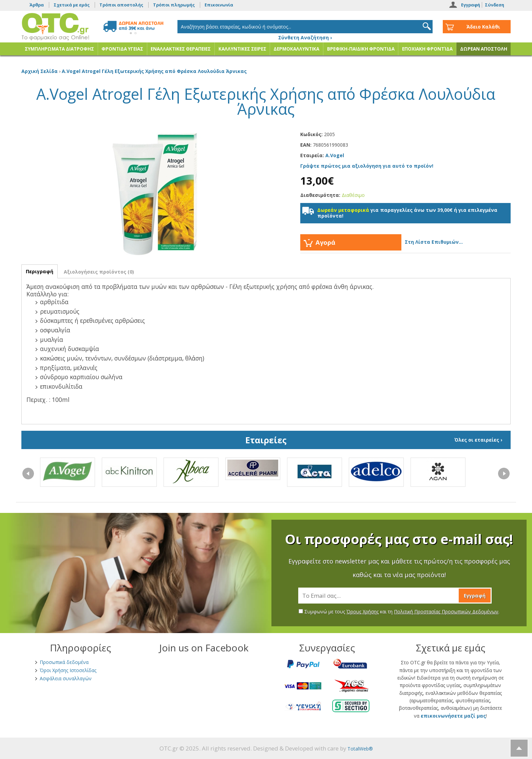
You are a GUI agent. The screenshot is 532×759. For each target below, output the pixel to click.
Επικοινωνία (219, 5)
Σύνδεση (495, 5)
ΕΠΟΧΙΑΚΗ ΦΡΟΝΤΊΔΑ (427, 49)
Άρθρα (37, 5)
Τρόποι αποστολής (121, 5)
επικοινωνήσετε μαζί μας (453, 716)
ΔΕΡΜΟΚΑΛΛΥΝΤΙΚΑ (296, 49)
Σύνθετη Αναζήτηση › (305, 38)
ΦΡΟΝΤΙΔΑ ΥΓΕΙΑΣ (122, 49)
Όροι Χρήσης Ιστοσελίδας (68, 670)
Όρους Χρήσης (363, 612)
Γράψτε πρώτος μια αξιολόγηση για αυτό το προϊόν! (367, 166)
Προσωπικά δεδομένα (64, 662)
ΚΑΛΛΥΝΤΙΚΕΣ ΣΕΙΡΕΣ (242, 49)
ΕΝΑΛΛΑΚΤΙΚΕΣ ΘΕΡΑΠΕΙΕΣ (181, 49)
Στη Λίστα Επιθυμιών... (434, 242)
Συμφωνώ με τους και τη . (399, 612)
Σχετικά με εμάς (72, 5)
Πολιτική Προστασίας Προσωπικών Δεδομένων (446, 612)
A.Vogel (335, 155)
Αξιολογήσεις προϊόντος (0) (99, 272)
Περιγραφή (40, 271)
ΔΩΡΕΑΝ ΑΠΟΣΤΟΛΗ (484, 49)
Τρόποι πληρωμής (174, 5)
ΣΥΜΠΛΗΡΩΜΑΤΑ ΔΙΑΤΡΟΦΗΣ (59, 49)
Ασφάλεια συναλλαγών (66, 678)
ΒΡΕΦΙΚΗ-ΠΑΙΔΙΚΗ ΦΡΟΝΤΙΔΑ (361, 49)
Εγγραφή (471, 5)
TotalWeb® (360, 749)
